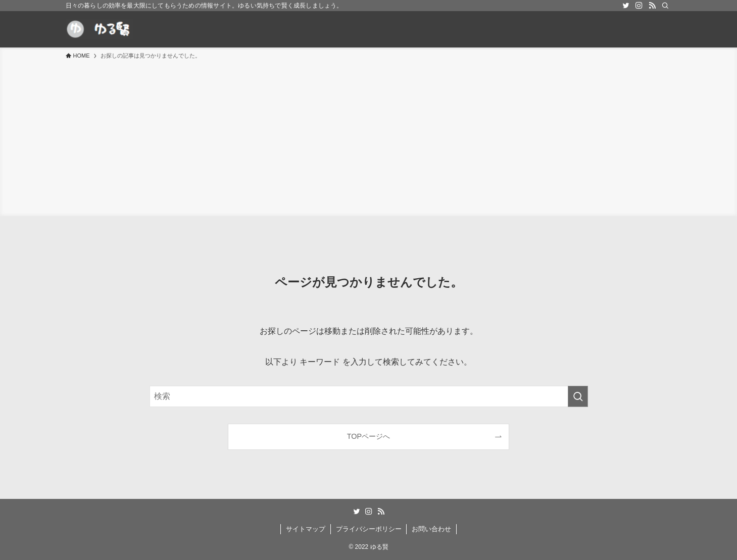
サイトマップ (306, 529)
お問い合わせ (431, 529)
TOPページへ (368, 436)
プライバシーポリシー (369, 529)
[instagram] (639, 6)
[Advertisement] (369, 136)
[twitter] (626, 6)
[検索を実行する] (578, 396)
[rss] (652, 6)
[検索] (665, 6)
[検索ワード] (369, 396)
